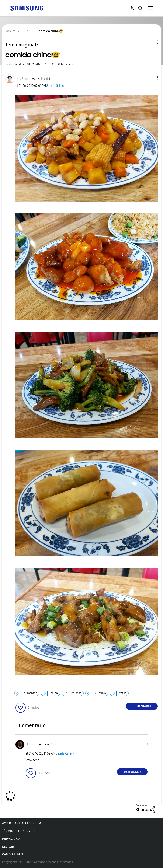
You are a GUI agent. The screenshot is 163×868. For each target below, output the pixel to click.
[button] (150, 78)
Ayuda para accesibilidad (23, 823)
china (54, 693)
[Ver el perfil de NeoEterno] (23, 79)
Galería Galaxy (55, 86)
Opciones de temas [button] (150, 42)
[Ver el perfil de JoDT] (30, 744)
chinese (76, 693)
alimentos (30, 693)
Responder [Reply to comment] (132, 772)
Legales (8, 847)
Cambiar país (13, 854)
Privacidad (11, 839)
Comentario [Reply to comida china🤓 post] (142, 706)
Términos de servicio (19, 831)
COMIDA (100, 693)
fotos (123, 693)
